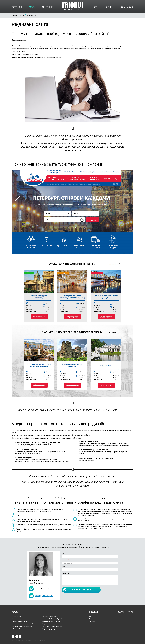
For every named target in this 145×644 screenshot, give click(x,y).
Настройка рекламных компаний (52, 626)
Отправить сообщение (81, 590)
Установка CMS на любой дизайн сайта (54, 619)
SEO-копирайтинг (17, 629)
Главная (14, 15)
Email (64, 567)
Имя (63, 553)
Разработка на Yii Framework (21, 621)
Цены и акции (127, 7)
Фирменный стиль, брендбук (51, 621)
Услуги (32, 7)
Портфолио (17, 7)
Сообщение (66, 574)
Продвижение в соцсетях (50, 624)
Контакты (109, 7)
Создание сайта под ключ (50, 617)
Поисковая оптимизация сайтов (22, 626)
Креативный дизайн (18, 619)
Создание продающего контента (52, 629)
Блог (96, 7)
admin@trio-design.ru (44, 596)
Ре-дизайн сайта (17, 617)
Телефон (65, 560)
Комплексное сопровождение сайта (23, 624)
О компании (47, 7)
